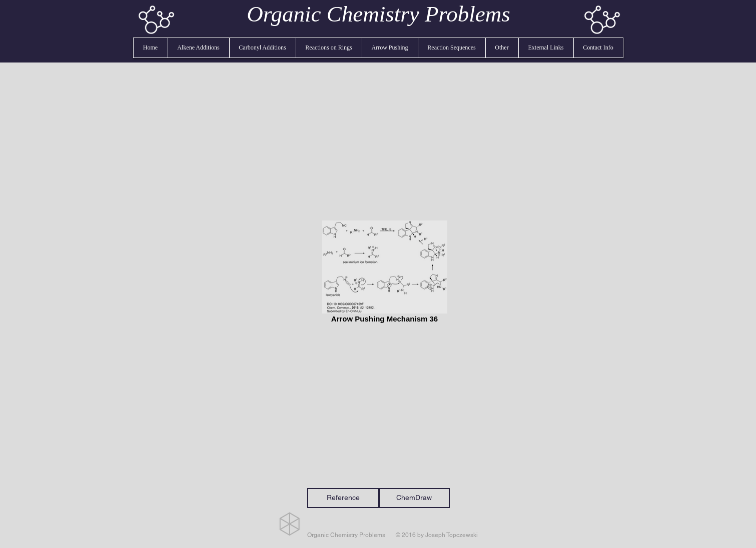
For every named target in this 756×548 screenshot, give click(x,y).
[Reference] (343, 498)
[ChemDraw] (414, 498)
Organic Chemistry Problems (379, 14)
